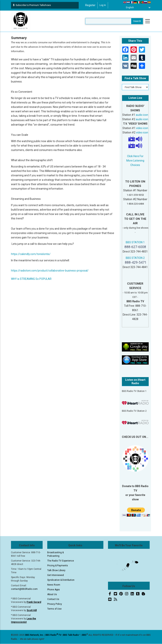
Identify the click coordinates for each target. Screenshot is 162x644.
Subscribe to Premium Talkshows (32, 5)
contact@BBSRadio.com (24, 589)
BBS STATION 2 (135, 258)
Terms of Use (54, 609)
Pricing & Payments (58, 566)
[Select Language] (137, 7)
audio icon (142, 115)
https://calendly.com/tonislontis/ (31, 254)
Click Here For (135, 156)
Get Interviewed (56, 575)
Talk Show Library (56, 570)
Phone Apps (54, 590)
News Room (54, 585)
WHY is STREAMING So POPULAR (31, 279)
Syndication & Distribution (61, 580)
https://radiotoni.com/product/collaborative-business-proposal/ (50, 271)
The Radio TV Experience (61, 561)
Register (90, 5)
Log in (103, 5)
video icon (142, 128)
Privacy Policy (55, 604)
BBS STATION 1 (135, 242)
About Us (52, 594)
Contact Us (53, 599)
